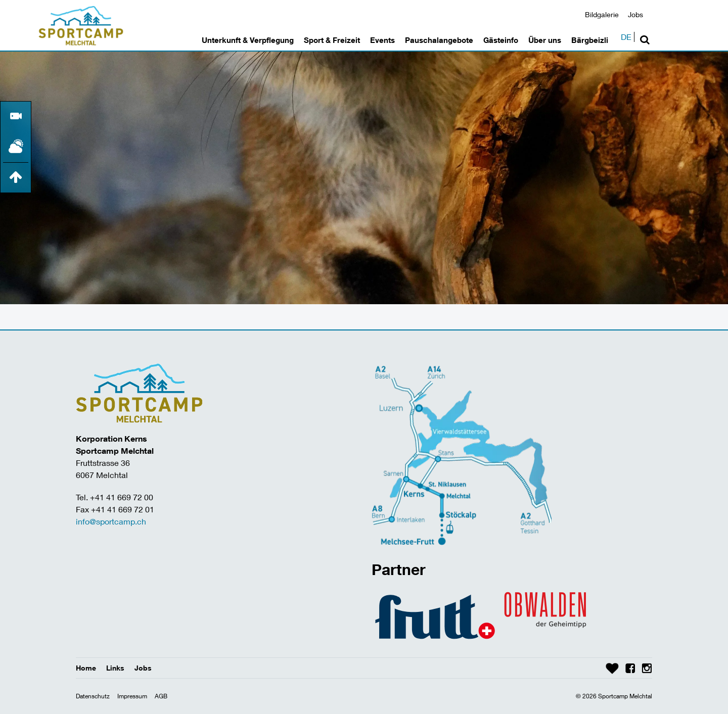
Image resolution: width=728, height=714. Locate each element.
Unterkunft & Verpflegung (248, 40)
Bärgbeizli (590, 40)
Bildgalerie (602, 14)
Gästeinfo (501, 40)
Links (115, 668)
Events (382, 40)
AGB (161, 696)
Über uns (545, 40)
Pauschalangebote (439, 40)
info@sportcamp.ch (111, 521)
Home (86, 668)
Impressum (132, 696)
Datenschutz (93, 696)
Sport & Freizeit (332, 40)
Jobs (635, 14)
